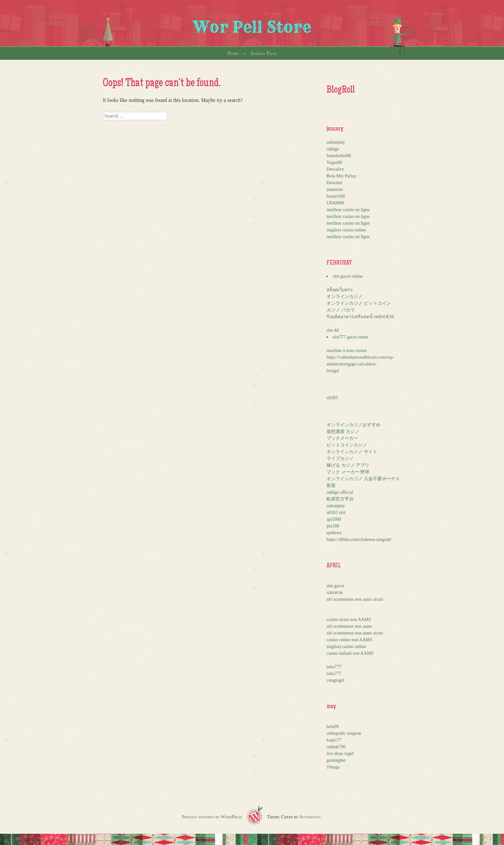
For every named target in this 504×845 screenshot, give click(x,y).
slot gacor (335, 586)
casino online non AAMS (349, 640)
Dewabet (335, 183)
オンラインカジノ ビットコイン (359, 303)
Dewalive (335, 169)
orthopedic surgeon (344, 733)
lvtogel (333, 371)
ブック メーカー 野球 (348, 472)
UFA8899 (335, 203)
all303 (332, 398)
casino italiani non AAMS (350, 653)
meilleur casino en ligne (348, 210)
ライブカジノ (340, 458)
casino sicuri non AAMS (349, 620)
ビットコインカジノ (347, 445)
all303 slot (336, 512)
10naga (333, 767)
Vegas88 (334, 162)
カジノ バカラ (341, 310)
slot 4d (333, 330)
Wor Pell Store (252, 27)
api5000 (334, 519)
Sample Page (264, 53)
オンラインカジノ (345, 297)
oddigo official (340, 492)
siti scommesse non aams (349, 626)
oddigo (333, 149)
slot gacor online (348, 276)
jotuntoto (335, 189)
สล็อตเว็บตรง (340, 290)
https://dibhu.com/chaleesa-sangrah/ (359, 539)
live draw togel (340, 754)
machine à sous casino (347, 351)
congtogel (335, 680)
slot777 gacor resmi (350, 337)
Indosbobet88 (339, 156)
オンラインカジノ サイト (352, 452)
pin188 (333, 526)
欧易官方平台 (340, 499)
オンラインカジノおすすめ (354, 425)
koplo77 (334, 740)
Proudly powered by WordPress (212, 817)
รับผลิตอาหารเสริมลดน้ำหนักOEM (360, 317)
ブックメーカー (342, 438)
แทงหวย (335, 593)
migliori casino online (346, 230)
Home (233, 53)
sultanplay (336, 142)
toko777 (334, 667)
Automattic (310, 817)
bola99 (333, 727)
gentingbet (336, 760)
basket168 (336, 196)
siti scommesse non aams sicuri (355, 599)
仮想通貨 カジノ (343, 431)
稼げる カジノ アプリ (348, 465)
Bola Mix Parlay (342, 176)
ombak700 (336, 747)
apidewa (334, 533)
